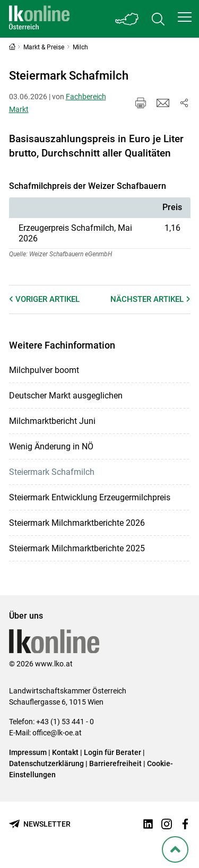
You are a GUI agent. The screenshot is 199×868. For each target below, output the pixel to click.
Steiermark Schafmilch (52, 472)
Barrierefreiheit (115, 763)
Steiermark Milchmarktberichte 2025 (77, 548)
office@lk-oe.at (57, 733)
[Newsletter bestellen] (40, 824)
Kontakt (65, 752)
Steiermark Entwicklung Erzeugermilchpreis (90, 497)
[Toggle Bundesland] (127, 19)
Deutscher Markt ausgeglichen (66, 396)
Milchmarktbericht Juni (52, 421)
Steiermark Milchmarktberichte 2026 (77, 523)
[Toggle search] (158, 19)
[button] (185, 17)
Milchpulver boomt (44, 370)
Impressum (28, 752)
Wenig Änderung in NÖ (51, 446)
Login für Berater (113, 752)
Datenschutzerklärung (46, 763)
